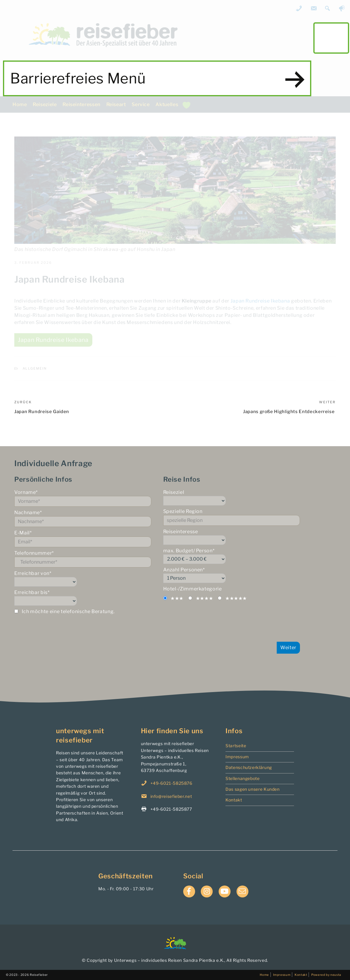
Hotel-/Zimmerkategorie (193, 589)
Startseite (236, 746)
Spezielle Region (232, 517)
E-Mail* (83, 539)
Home (20, 104)
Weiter (288, 648)
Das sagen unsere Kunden (253, 789)
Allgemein (35, 368)
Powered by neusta (326, 975)
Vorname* (83, 498)
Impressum (237, 757)
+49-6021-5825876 (171, 783)
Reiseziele (45, 104)
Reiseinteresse (232, 537)
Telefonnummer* (83, 559)
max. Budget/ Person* (232, 556)
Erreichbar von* (83, 579)
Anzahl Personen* (232, 575)
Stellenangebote (243, 778)
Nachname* (83, 518)
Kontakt (234, 800)
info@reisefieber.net (171, 796)
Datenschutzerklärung (249, 767)
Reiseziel (232, 497)
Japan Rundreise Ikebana (260, 301)
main (331, 38)
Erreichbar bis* (83, 598)
